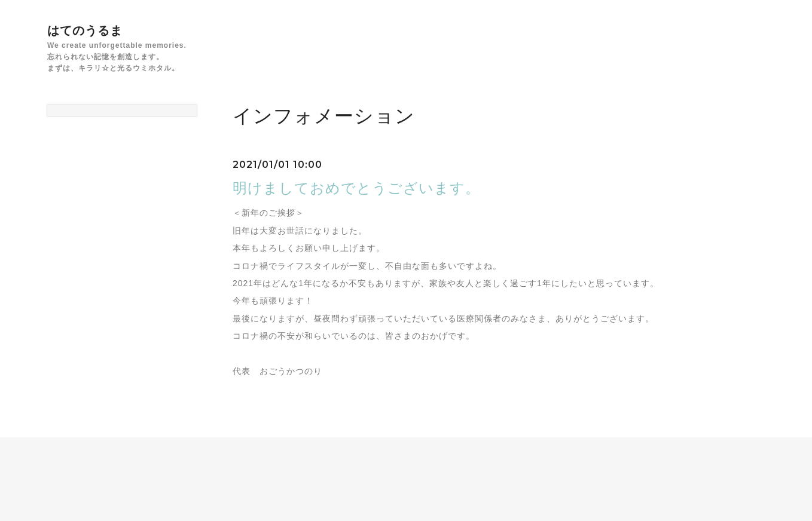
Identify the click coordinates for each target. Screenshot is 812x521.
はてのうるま (85, 30)
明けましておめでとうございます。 (356, 188)
